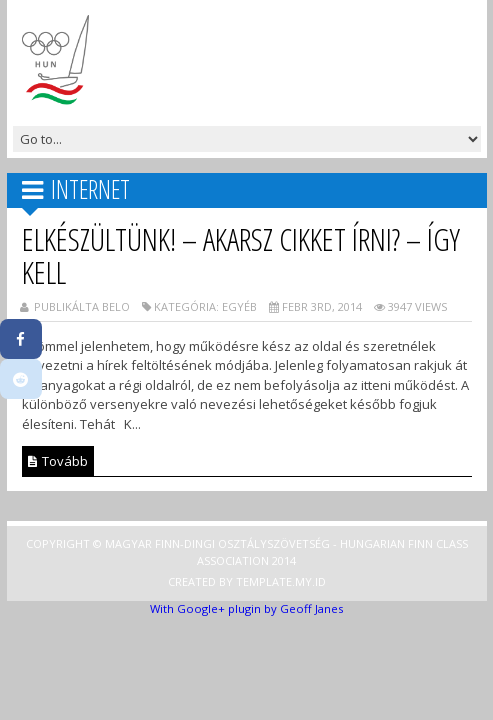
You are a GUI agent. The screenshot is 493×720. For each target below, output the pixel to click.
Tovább (58, 461)
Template (264, 581)
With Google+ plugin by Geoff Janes (246, 608)
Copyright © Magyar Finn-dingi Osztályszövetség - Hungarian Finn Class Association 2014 (247, 552)
